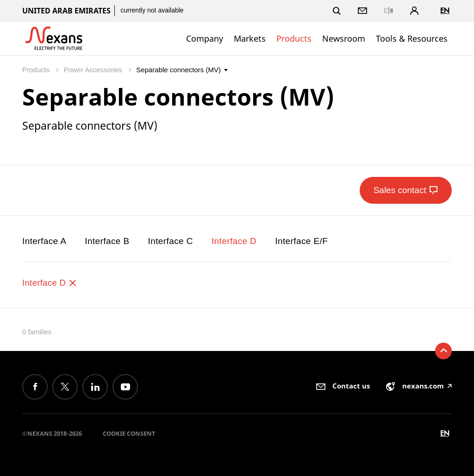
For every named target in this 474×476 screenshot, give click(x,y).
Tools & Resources (412, 38)
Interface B (107, 241)
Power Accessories (94, 70)
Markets (250, 38)
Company (205, 38)
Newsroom (344, 38)
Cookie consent (129, 433)
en (445, 10)
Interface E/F (301, 241)
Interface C (171, 241)
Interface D (234, 241)
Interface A (44, 241)
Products (294, 38)
